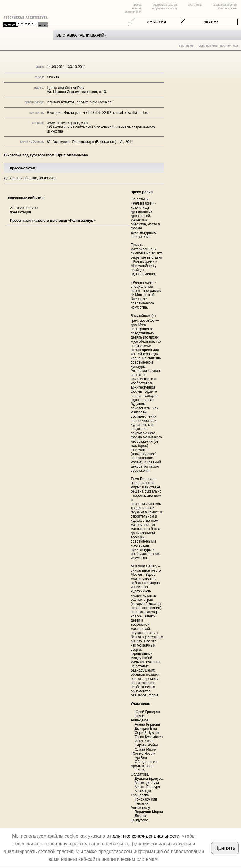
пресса (137, 5)
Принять (225, 848)
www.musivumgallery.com (67, 123)
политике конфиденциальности (145, 836)
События (157, 22)
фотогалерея (133, 12)
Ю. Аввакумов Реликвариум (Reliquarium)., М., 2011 (90, 142)
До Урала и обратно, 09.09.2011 (31, 178)
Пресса (211, 22)
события (136, 8)
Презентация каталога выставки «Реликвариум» (53, 221)
